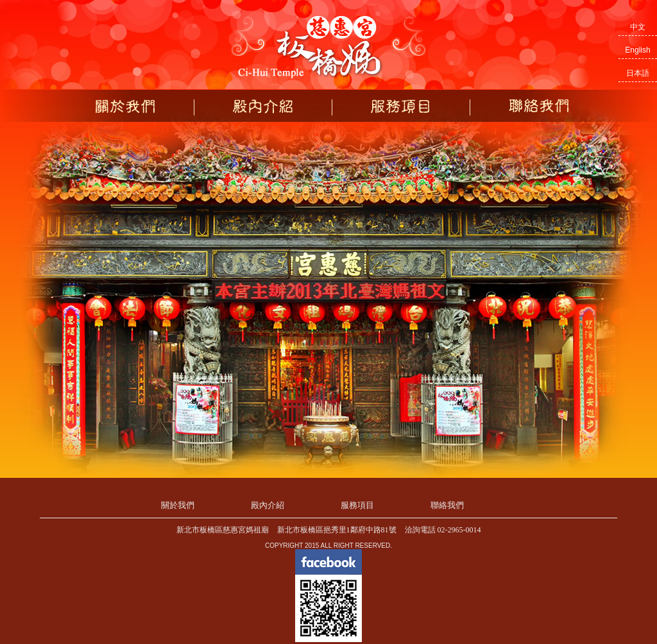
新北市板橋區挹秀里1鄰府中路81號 (337, 530)
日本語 (638, 73)
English (637, 50)
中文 (638, 27)
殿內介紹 (263, 106)
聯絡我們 (539, 106)
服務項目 (401, 106)
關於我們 (125, 106)
